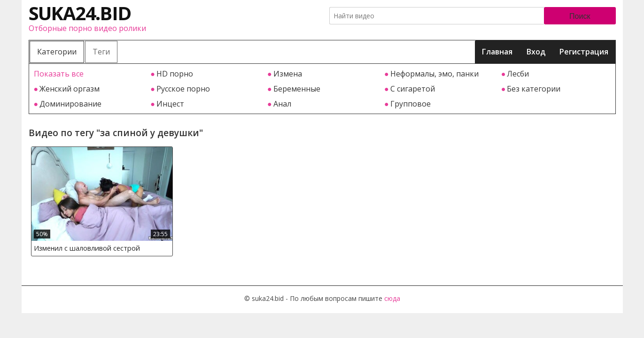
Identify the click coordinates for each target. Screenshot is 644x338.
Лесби (518, 74)
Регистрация (584, 52)
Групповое (411, 104)
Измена (288, 74)
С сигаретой (413, 89)
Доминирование (70, 104)
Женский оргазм (70, 89)
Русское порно (183, 89)
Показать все (59, 74)
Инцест (170, 104)
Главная (497, 52)
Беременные (297, 89)
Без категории (534, 89)
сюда (392, 298)
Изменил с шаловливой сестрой (87, 248)
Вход (536, 52)
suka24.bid (80, 13)
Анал (282, 104)
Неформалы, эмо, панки (435, 74)
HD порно (175, 74)
